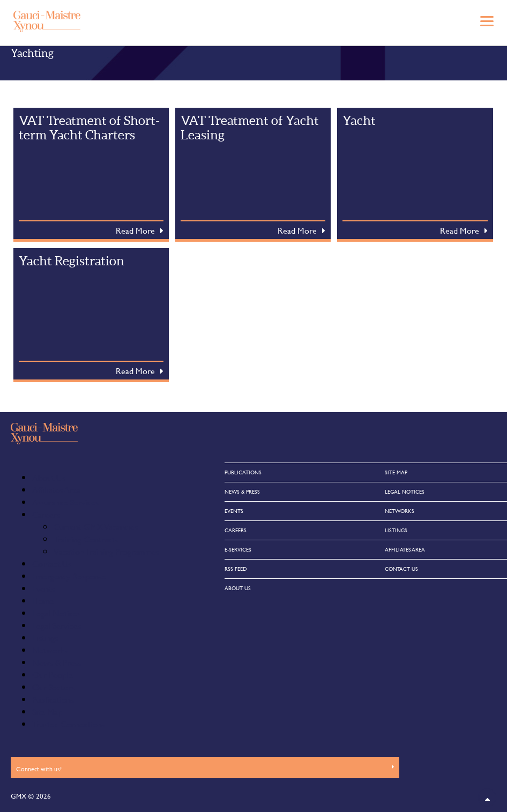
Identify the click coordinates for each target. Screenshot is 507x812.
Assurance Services (65, 502)
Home (43, 601)
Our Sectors (53, 687)
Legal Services (57, 625)
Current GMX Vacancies (96, 527)
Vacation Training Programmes (106, 551)
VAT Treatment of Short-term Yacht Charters (89, 128)
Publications (53, 699)
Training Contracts (86, 539)
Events (43, 588)
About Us (49, 477)
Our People (53, 675)
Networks (50, 650)
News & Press (57, 662)
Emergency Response (69, 576)
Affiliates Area (57, 490)
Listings (45, 638)
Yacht (359, 120)
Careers (46, 514)
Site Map (47, 712)
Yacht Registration (72, 261)
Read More (135, 230)
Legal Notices (56, 613)
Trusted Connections (69, 724)
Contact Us (52, 564)
